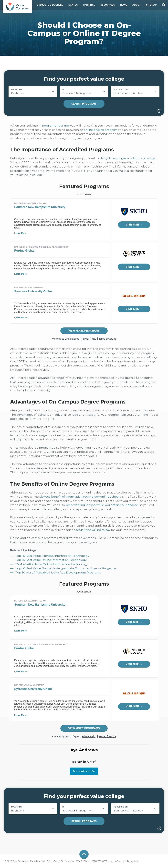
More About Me (84, 771)
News (124, 5)
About (137, 5)
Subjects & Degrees (50, 5)
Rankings (89, 5)
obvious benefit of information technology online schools (80, 497)
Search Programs (84, 104)
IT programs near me (54, 126)
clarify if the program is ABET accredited (128, 158)
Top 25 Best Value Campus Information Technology (52, 556)
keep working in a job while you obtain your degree (102, 505)
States (73, 5)
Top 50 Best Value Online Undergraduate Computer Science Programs (66, 568)
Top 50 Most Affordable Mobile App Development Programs (58, 572)
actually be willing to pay (93, 530)
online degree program (101, 130)
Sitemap (151, 5)
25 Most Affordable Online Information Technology (52, 564)
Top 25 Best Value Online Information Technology (51, 560)
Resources (108, 5)
